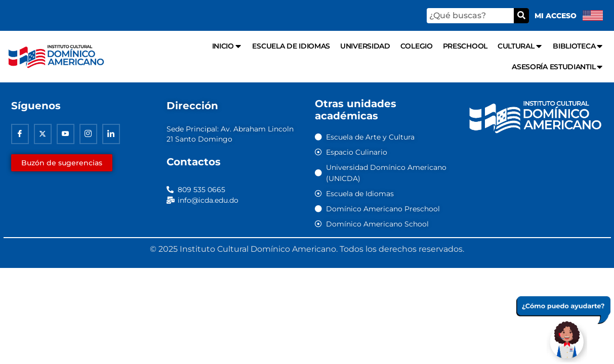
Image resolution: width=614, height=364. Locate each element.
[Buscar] (521, 16)
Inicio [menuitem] (227, 46)
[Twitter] (43, 134)
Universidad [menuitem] (365, 46)
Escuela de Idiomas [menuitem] (291, 46)
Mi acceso (556, 16)
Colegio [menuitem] (417, 46)
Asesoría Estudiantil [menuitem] (558, 67)
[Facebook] (20, 134)
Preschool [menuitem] (465, 46)
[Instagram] (88, 134)
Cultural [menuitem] (520, 46)
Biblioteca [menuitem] (578, 46)
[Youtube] (66, 134)
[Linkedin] (111, 134)
